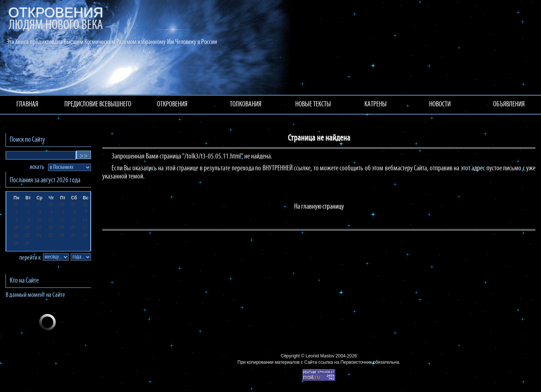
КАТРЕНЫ (376, 105)
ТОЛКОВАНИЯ (246, 105)
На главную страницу (319, 207)
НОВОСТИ (440, 105)
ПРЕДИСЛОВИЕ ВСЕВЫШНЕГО (98, 105)
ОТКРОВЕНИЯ (172, 105)
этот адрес (473, 168)
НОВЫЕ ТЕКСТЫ (313, 105)
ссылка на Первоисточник (345, 362)
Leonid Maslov (320, 356)
